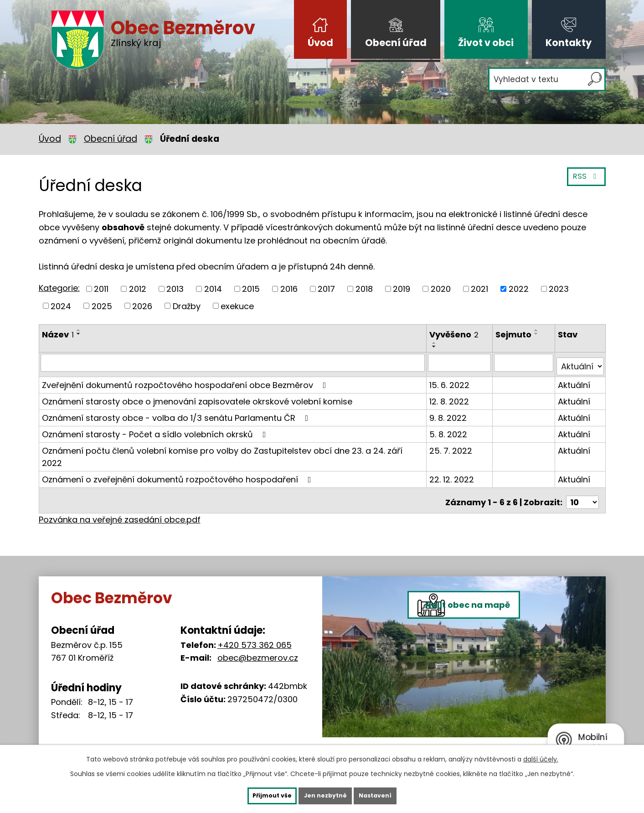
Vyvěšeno (455, 334)
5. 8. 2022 (450, 423)
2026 (142, 306)
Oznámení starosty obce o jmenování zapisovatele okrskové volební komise (197, 391)
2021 (479, 289)
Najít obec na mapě (490, 647)
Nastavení (392, 795)
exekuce (237, 306)
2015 (251, 289)
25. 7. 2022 (452, 440)
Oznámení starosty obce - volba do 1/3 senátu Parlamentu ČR (177, 407)
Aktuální (575, 374)
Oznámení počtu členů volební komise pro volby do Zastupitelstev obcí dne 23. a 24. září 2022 (233, 440)
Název (58, 334)
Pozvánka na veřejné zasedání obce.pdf (120, 493)
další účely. (541, 757)
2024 (61, 306)
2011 (101, 289)
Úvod (320, 43)
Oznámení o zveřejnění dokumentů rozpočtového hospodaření (178, 456)
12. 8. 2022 (451, 391)
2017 (326, 289)
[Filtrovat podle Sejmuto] (525, 356)
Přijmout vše (256, 795)
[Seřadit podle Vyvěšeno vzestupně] (485, 330)
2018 (364, 289)
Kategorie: (59, 288)
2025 (102, 306)
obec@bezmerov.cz (258, 631)
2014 (213, 289)
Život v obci (486, 43)
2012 (138, 289)
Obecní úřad (396, 43)
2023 (559, 289)
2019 (402, 289)
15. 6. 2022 (451, 374)
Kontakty (569, 43)
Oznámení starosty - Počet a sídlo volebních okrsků (156, 423)
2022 (519, 289)
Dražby (187, 306)
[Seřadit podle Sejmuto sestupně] (538, 334)
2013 (175, 289)
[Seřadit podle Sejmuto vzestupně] (538, 330)
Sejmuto (515, 334)
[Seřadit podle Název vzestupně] (79, 330)
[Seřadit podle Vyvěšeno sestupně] (485, 334)
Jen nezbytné (326, 795)
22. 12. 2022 (453, 456)
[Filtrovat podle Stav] (581, 356)
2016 (289, 289)
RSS (584, 181)
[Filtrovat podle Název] (233, 356)
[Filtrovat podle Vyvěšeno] (461, 356)
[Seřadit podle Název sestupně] (79, 334)
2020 (441, 289)
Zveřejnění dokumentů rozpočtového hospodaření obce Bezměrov (186, 374)
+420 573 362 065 (255, 618)
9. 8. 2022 (449, 407)
